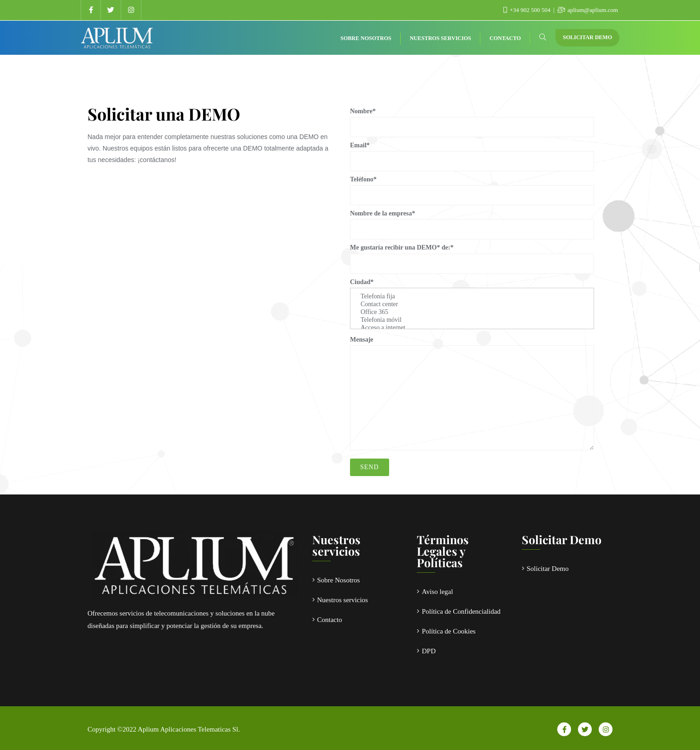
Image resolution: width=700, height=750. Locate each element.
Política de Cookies (449, 631)
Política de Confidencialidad (461, 611)
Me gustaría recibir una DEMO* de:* (472, 255)
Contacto (330, 620)
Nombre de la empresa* (472, 221)
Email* (472, 153)
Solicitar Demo (587, 37)
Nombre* (472, 119)
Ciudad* (472, 304)
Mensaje (472, 393)
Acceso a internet (472, 328)
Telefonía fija (472, 297)
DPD (429, 651)
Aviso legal (437, 592)
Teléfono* (472, 187)
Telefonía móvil (472, 320)
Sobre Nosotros (339, 580)
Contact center (472, 305)
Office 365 (472, 312)
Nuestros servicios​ (343, 600)
